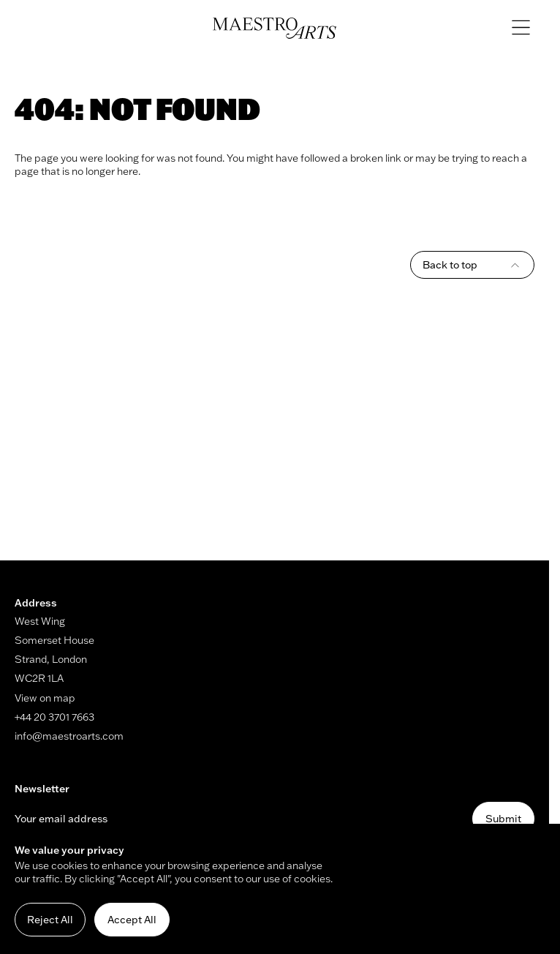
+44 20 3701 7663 (54, 717)
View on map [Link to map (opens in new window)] (45, 698)
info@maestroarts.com (69, 736)
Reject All (50, 920)
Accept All (132, 920)
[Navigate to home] (275, 28)
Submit (503, 819)
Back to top (472, 265)
